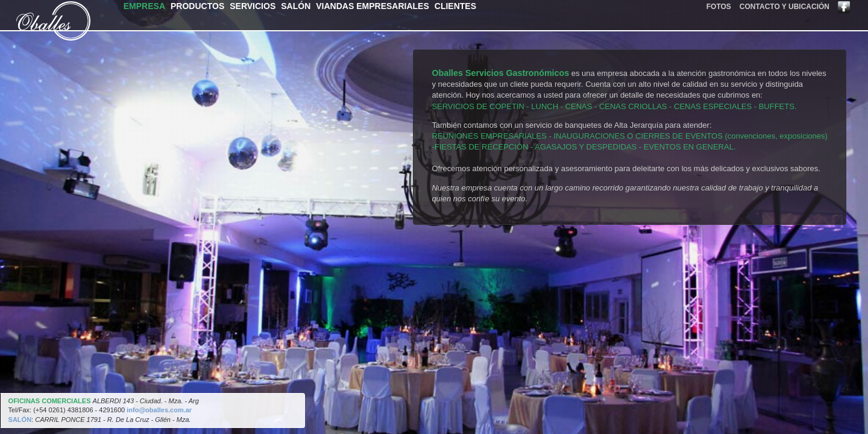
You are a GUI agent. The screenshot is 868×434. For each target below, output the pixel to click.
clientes (455, 6)
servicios (253, 6)
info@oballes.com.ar (159, 410)
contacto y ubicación (785, 7)
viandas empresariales (372, 6)
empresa (144, 6)
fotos (719, 7)
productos (197, 6)
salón (296, 6)
